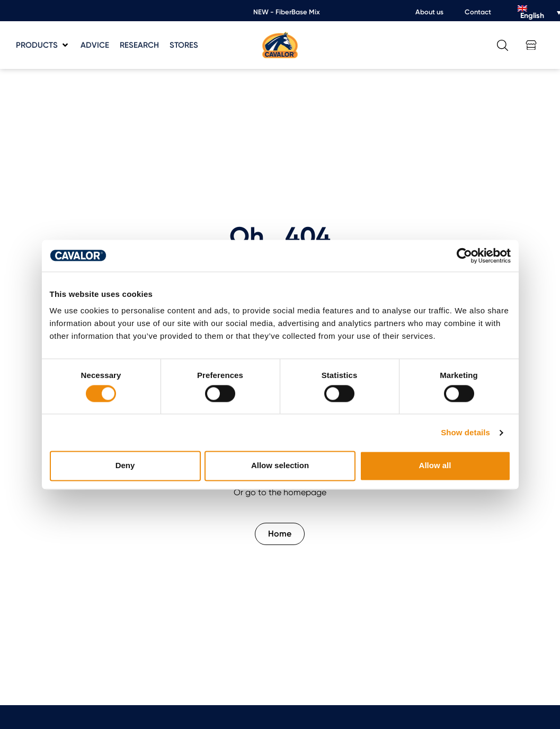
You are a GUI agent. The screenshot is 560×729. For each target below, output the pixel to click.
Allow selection (280, 466)
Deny (125, 466)
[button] (43, 45)
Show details (465, 432)
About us (429, 12)
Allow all (435, 466)
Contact (478, 12)
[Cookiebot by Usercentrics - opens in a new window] (464, 256)
